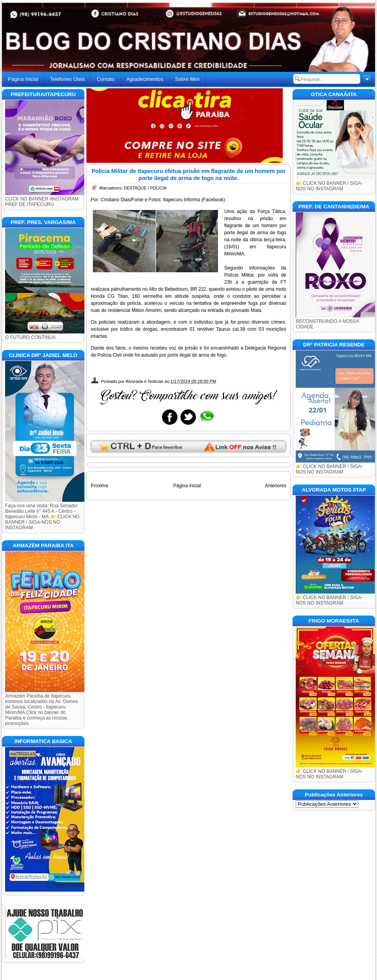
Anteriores (275, 486)
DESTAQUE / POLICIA (145, 188)
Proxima (99, 486)
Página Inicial (23, 79)
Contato (106, 79)
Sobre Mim (188, 79)
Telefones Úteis (67, 79)
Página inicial (187, 486)
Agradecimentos (145, 79)
